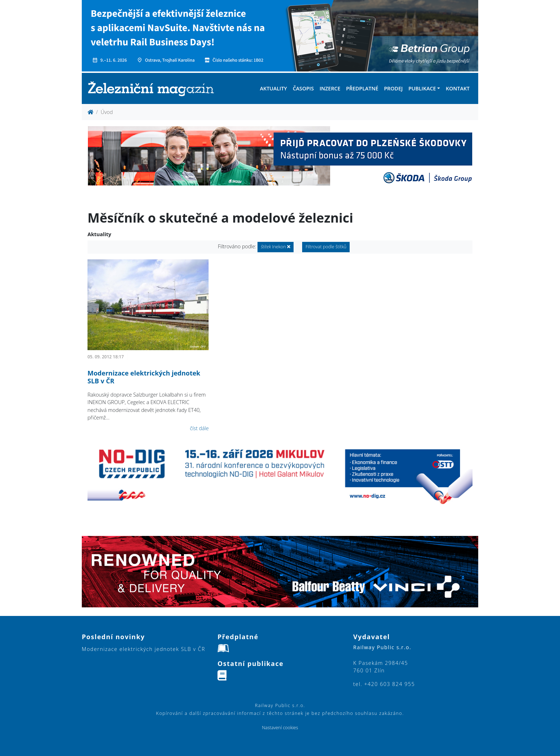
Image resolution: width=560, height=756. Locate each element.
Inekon (275, 247)
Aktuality (274, 88)
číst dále (199, 428)
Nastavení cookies (280, 728)
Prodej (393, 88)
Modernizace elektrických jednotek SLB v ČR (144, 377)
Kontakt (458, 88)
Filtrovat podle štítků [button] (326, 247)
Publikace (422, 88)
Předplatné (362, 88)
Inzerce (330, 88)
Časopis (303, 88)
